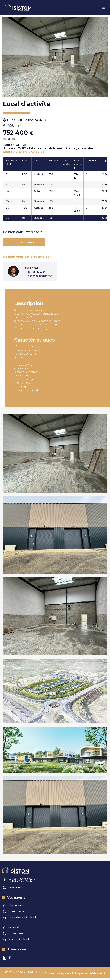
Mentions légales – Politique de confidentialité (77, 976)
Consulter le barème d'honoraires (23, 154)
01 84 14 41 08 (16, 890)
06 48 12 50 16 (16, 914)
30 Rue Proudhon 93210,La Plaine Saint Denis (22, 882)
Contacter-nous (24, 244)
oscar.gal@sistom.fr (19, 941)
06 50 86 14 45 (16, 936)
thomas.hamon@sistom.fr (23, 919)
